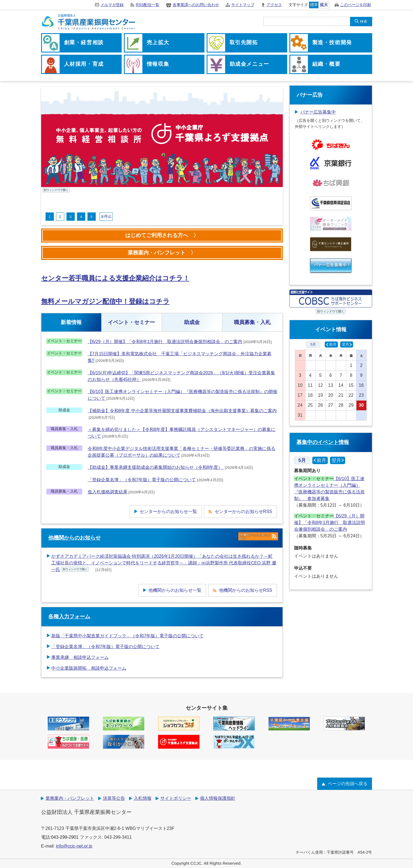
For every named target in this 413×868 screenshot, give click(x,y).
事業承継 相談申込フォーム (80, 657)
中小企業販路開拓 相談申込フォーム (89, 668)
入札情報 (143, 798)
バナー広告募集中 (318, 112)
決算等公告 (114, 798)
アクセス (274, 5)
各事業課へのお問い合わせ (196, 5)
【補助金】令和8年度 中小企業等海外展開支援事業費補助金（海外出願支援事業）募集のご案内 (182, 411)
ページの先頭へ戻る (348, 784)
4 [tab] (81, 217)
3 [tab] (71, 217)
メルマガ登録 (112, 5)
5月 (313, 344)
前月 (333, 344)
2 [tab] (60, 217)
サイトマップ (243, 5)
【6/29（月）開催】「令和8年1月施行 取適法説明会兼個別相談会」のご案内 (165, 342)
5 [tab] (92, 217)
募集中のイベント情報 (323, 442)
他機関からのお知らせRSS (258, 536)
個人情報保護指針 (218, 798)
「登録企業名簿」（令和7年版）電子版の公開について (142, 480)
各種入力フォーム (69, 616)
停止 (108, 216)
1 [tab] (50, 217)
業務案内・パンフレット (70, 798)
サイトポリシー (176, 798)
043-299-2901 (65, 837)
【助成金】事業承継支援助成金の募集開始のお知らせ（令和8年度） (156, 467)
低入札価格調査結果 (108, 492)
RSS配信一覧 (148, 5)
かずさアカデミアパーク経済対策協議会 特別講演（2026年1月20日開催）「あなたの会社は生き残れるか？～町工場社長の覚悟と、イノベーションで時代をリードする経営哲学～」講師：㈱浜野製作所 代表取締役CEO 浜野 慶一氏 (164, 563)
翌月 (345, 344)
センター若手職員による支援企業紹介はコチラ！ (115, 278)
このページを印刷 (356, 5)
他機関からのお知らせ (74, 538)
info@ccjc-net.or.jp (74, 846)
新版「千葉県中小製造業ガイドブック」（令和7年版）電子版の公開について (128, 636)
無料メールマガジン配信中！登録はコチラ (105, 301)
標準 (314, 5)
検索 (364, 21)
